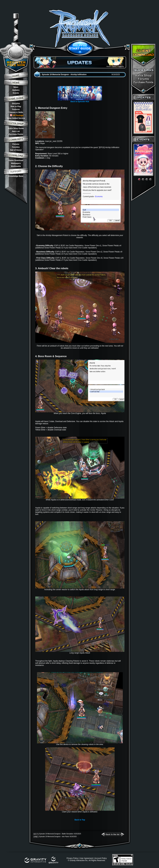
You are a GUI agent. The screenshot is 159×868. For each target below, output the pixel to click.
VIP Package (17, 115)
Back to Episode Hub (80, 102)
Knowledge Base (16, 176)
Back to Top (80, 820)
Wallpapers (16, 163)
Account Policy (101, 858)
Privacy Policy (72, 858)
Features (16, 109)
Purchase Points (16, 134)
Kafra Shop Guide (16, 128)
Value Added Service (16, 118)
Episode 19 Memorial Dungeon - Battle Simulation (56, 834)
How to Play (16, 106)
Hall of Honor (16, 150)
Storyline (16, 104)
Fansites (16, 147)
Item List (16, 131)
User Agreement (86, 858)
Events (16, 93)
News (16, 87)
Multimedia (16, 166)
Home (109, 67)
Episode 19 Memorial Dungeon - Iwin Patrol (54, 837)
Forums (16, 144)
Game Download (16, 160)
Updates (16, 90)
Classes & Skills (16, 112)
